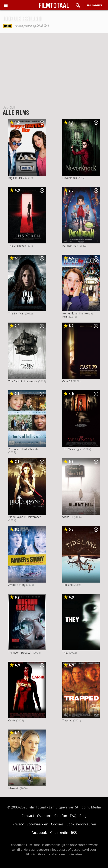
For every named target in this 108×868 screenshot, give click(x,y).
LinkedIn (61, 833)
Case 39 (67, 381)
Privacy (18, 824)
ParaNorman (70, 246)
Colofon (61, 816)
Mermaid (14, 788)
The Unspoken (17, 246)
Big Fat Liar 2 (16, 178)
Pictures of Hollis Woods (23, 449)
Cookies (57, 824)
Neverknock (70, 178)
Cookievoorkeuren (81, 824)
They (65, 653)
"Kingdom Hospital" (20, 653)
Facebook (39, 833)
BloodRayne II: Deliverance (25, 517)
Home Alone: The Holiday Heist (78, 315)
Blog (83, 816)
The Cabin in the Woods (23, 381)
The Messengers (72, 449)
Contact (28, 816)
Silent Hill (68, 517)
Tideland (67, 585)
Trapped (67, 720)
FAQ (73, 816)
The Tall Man (16, 313)
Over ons (44, 816)
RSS (74, 833)
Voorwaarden (37, 824)
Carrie (12, 720)
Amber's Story (17, 585)
